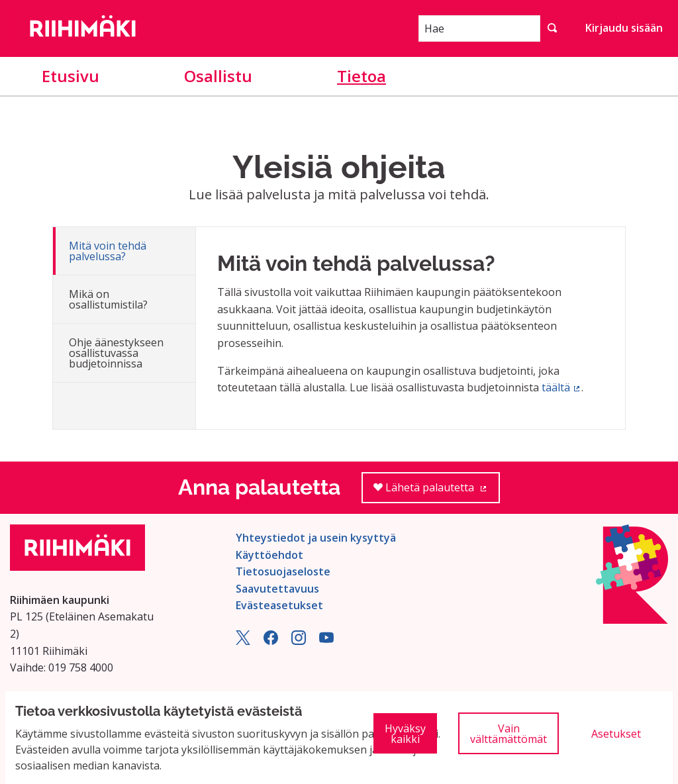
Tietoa (362, 76)
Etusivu (71, 76)
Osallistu (218, 76)
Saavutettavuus (277, 589)
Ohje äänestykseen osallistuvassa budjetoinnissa (116, 353)
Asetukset (616, 734)
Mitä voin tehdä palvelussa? (108, 251)
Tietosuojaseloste (283, 571)
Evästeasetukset (279, 605)
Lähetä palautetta (437, 492)
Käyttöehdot (269, 555)
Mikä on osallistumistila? (108, 299)
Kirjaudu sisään (624, 28)
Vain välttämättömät (508, 734)
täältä (561, 387)
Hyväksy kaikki (405, 734)
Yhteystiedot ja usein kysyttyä (316, 538)
